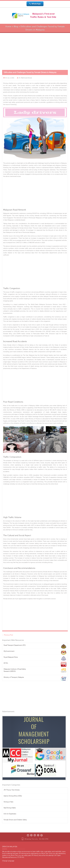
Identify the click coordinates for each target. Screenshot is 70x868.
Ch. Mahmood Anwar (25, 78)
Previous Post (8, 635)
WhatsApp (35, 4)
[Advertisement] (35, 51)
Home (8, 27)
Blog (16, 27)
